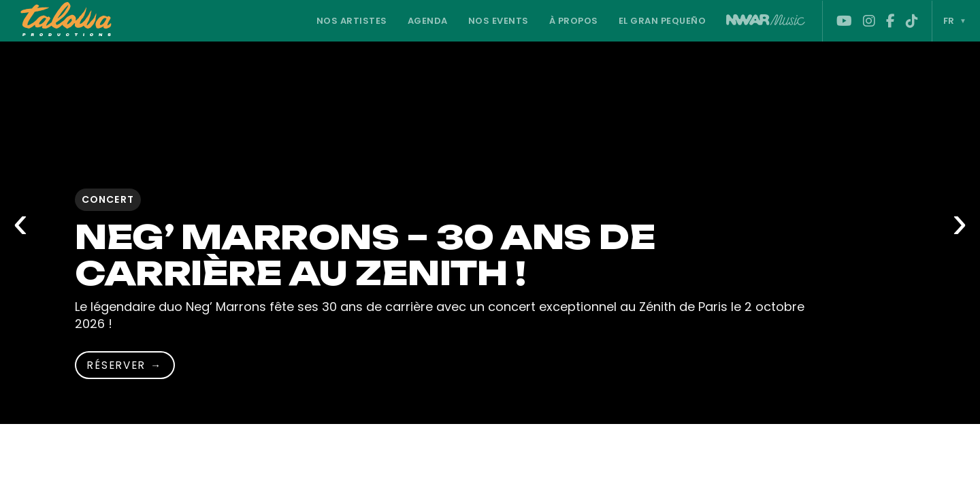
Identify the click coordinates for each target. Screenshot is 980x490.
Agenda (428, 21)
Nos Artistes (352, 21)
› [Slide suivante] (960, 221)
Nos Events (499, 21)
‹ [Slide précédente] (20, 221)
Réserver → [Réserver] (125, 365)
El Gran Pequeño (663, 21)
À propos (574, 21)
